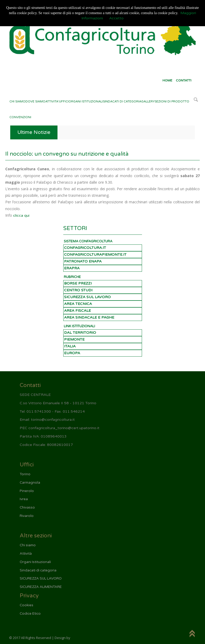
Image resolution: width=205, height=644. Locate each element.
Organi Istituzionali (35, 562)
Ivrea (24, 499)
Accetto (116, 18)
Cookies (27, 605)
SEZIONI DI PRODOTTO (172, 102)
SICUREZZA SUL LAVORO (87, 297)
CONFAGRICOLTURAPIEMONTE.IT (95, 255)
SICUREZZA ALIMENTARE (41, 587)
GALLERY (148, 102)
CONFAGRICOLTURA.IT (85, 248)
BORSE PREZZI (78, 283)
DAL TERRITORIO (80, 333)
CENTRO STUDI (78, 290)
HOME (167, 80)
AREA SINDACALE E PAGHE (89, 317)
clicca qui (21, 215)
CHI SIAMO (17, 102)
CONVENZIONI (20, 117)
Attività (26, 554)
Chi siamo (28, 545)
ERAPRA (72, 268)
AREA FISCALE (77, 311)
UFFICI (64, 102)
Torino (25, 474)
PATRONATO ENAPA (83, 261)
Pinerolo (27, 491)
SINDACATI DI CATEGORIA (122, 102)
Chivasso (27, 507)
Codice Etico (30, 614)
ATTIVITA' (52, 102)
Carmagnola (30, 483)
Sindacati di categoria (38, 570)
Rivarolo (27, 516)
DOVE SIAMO (35, 102)
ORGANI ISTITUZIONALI (86, 102)
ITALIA (70, 346)
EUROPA (72, 353)
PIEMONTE (74, 339)
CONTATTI (184, 80)
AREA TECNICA (78, 304)
